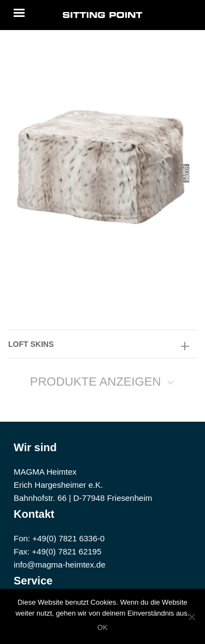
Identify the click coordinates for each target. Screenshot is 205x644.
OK (102, 627)
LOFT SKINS (31, 344)
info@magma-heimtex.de (60, 565)
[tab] (102, 344)
